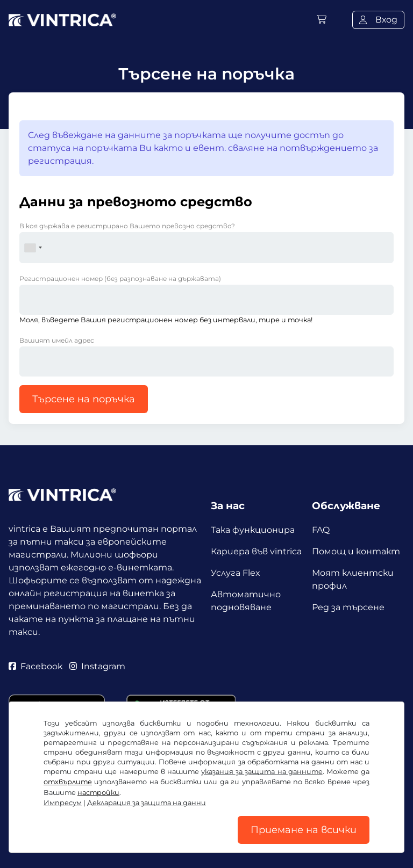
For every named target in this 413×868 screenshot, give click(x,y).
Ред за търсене (348, 607)
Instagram (97, 666)
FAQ (321, 530)
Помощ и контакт (356, 551)
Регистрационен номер (120, 279)
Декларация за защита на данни (147, 803)
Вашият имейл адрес (57, 340)
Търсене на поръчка (84, 399)
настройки (98, 793)
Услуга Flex (236, 573)
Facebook (36, 666)
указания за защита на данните (262, 772)
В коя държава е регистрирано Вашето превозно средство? (127, 226)
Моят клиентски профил (353, 579)
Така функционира (253, 530)
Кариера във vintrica (256, 551)
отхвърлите (68, 782)
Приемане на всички (304, 830)
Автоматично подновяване (246, 601)
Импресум (63, 803)
